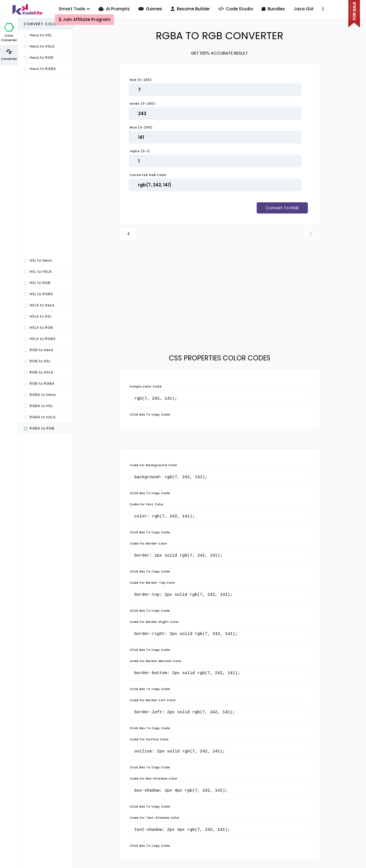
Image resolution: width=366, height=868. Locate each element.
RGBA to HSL (38, 406)
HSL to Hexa (38, 260)
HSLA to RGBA (40, 339)
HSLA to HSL (38, 316)
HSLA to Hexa (39, 305)
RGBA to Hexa (40, 395)
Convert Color (44, 24)
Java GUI (304, 9)
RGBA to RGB (39, 428)
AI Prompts (114, 9)
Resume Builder (190, 9)
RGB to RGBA (39, 383)
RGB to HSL (37, 361)
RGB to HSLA (38, 372)
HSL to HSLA (38, 272)
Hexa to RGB (39, 58)
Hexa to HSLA (39, 46)
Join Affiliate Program (85, 19)
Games (150, 9)
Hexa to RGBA (40, 69)
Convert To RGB (282, 208)
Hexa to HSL (38, 35)
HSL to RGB (37, 283)
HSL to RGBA (38, 294)
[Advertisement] (45, 165)
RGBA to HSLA (40, 417)
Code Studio (236, 9)
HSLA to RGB (38, 328)
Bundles (273, 9)
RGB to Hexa (39, 350)
